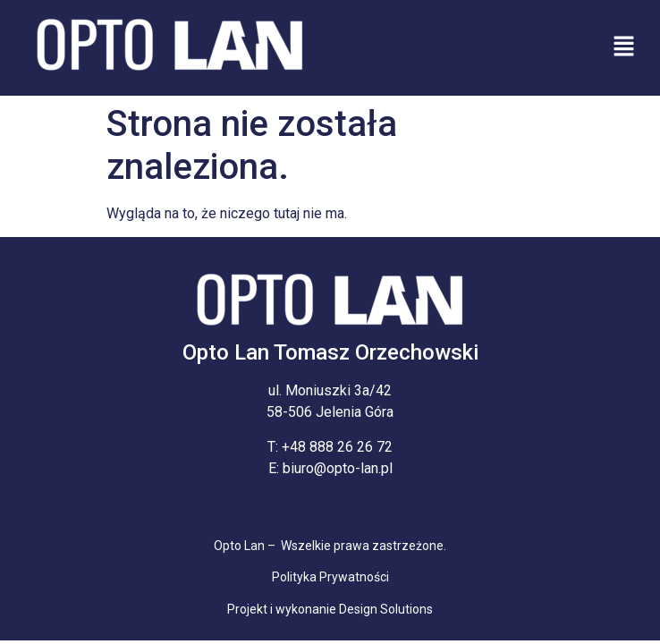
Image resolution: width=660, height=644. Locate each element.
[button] (624, 47)
